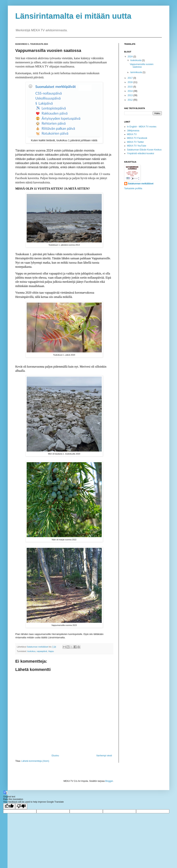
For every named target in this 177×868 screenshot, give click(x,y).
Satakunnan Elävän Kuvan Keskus (144, 150)
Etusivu (55, 756)
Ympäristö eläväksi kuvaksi (141, 153)
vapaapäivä (42, 651)
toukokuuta (136, 60)
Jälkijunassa (133, 131)
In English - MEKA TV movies (142, 127)
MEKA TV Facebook (137, 138)
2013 (130, 95)
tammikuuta (136, 72)
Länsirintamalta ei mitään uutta (73, 16)
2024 (130, 57)
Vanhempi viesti (104, 756)
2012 (130, 100)
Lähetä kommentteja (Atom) (35, 761)
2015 (130, 87)
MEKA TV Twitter (136, 142)
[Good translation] (9, 806)
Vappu (51, 651)
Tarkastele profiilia (133, 188)
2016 (130, 82)
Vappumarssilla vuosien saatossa (142, 66)
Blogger (109, 781)
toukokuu (32, 651)
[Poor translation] (21, 806)
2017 (130, 78)
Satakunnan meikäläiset (141, 184)
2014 (130, 91)
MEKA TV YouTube (137, 146)
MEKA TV (132, 134)
